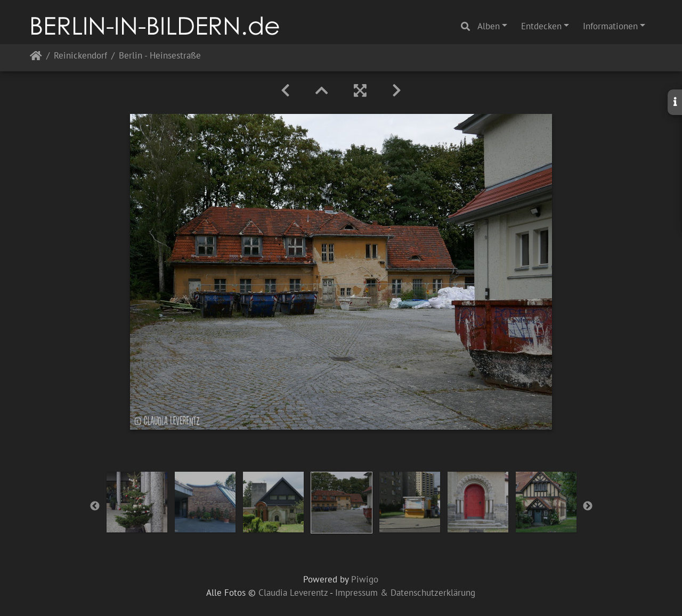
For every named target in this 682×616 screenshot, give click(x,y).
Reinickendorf (80, 56)
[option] (137, 502)
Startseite (36, 58)
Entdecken (541, 26)
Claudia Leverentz (293, 593)
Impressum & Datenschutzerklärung (405, 593)
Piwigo (365, 579)
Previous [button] (95, 506)
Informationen (610, 26)
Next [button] (588, 506)
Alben (489, 26)
